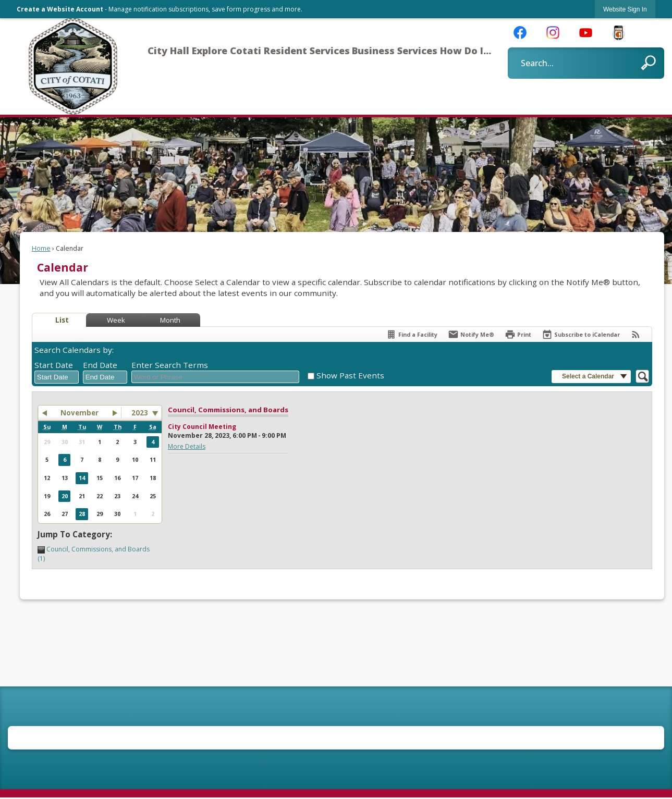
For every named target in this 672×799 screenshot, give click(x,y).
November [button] (80, 413)
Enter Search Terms (170, 365)
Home (41, 248)
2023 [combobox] (140, 413)
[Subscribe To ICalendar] (581, 334)
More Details (187, 446)
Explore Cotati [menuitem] (227, 51)
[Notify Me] (471, 334)
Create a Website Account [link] (60, 9)
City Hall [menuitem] (168, 51)
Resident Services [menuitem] (307, 51)
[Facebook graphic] (520, 32)
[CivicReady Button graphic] (619, 33)
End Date (100, 365)
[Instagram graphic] (553, 32)
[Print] (518, 334)
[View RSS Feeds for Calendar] (636, 334)
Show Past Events (350, 375)
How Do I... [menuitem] (466, 51)
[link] (625, 9)
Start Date (54, 365)
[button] (648, 63)
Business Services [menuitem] (395, 51)
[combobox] (57, 377)
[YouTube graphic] (586, 32)
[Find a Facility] (412, 334)
